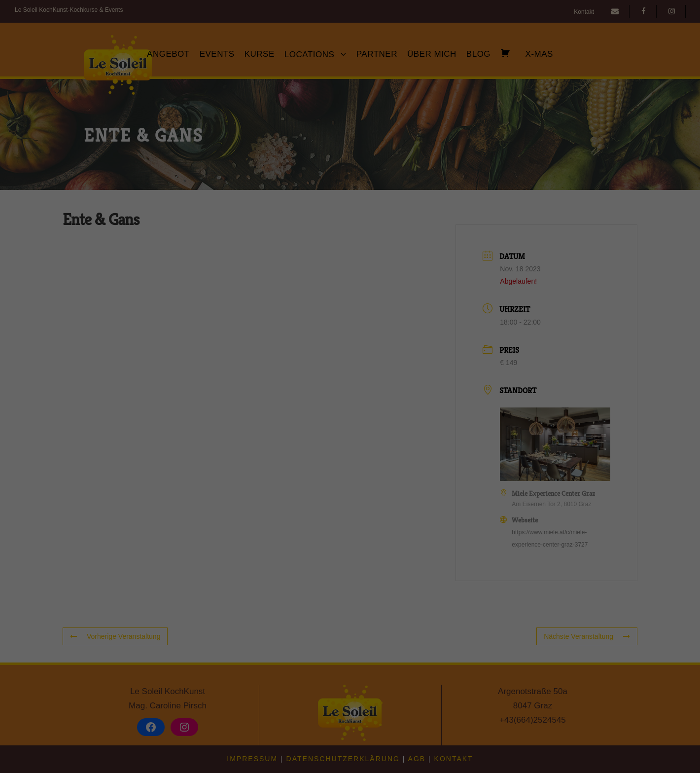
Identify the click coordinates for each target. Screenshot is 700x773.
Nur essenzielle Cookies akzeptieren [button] (350, 477)
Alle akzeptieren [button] (350, 419)
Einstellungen (243, 363)
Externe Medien (441, 385)
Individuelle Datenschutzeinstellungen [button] (350, 506)
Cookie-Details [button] (306, 527)
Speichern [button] (350, 448)
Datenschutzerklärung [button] (355, 527)
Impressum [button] (398, 527)
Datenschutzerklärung (288, 353)
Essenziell (244, 385)
